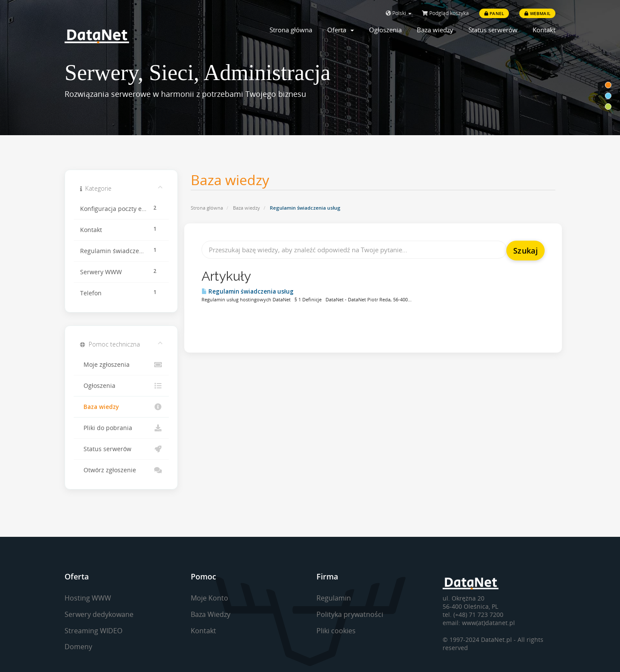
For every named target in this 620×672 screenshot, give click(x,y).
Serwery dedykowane (99, 614)
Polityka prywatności (350, 614)
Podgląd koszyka (445, 13)
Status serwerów (493, 30)
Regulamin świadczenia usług (248, 291)
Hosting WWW (88, 598)
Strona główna (291, 30)
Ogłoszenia (385, 30)
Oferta (341, 30)
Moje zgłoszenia (121, 365)
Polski (399, 13)
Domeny (78, 647)
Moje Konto (209, 598)
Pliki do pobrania (121, 428)
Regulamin (334, 598)
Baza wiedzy (435, 30)
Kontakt (544, 30)
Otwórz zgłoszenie (121, 470)
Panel (494, 13)
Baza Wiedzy (211, 614)
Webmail (537, 13)
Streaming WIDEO (93, 631)
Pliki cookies (336, 631)
